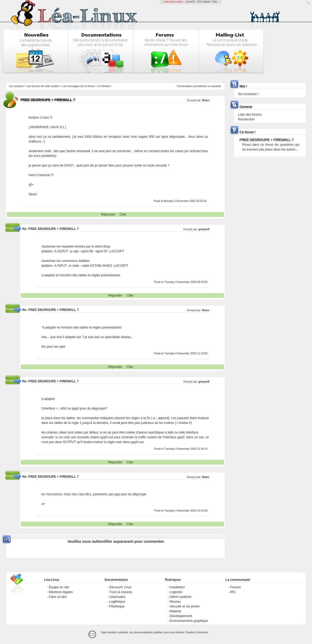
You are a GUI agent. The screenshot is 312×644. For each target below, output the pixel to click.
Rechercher (246, 119)
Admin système (181, 597)
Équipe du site (59, 587)
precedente (200, 86)
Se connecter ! (248, 94)
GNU (215, 2)
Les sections (16, 86)
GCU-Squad (203, 2)
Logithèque (117, 602)
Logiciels (176, 592)
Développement (181, 616)
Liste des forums (250, 115)
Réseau (175, 602)
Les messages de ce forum (78, 86)
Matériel (175, 611)
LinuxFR (190, 2)
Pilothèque (117, 606)
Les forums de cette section (43, 86)
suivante (216, 86)
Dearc (206, 100)
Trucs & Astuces (121, 592)
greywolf (204, 229)
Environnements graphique (189, 621)
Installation (177, 587)
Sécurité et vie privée (185, 606)
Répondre (108, 214)
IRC (233, 592)
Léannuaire (117, 597)
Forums (236, 587)
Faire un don (58, 597)
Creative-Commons (197, 632)
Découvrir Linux (120, 587)
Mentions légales (61, 592)
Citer (123, 214)
